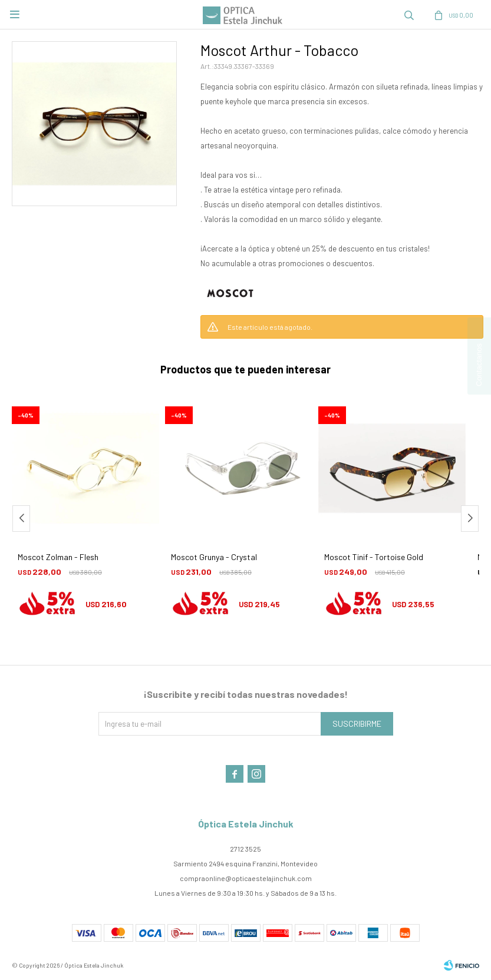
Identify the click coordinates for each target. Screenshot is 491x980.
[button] (470, 519)
